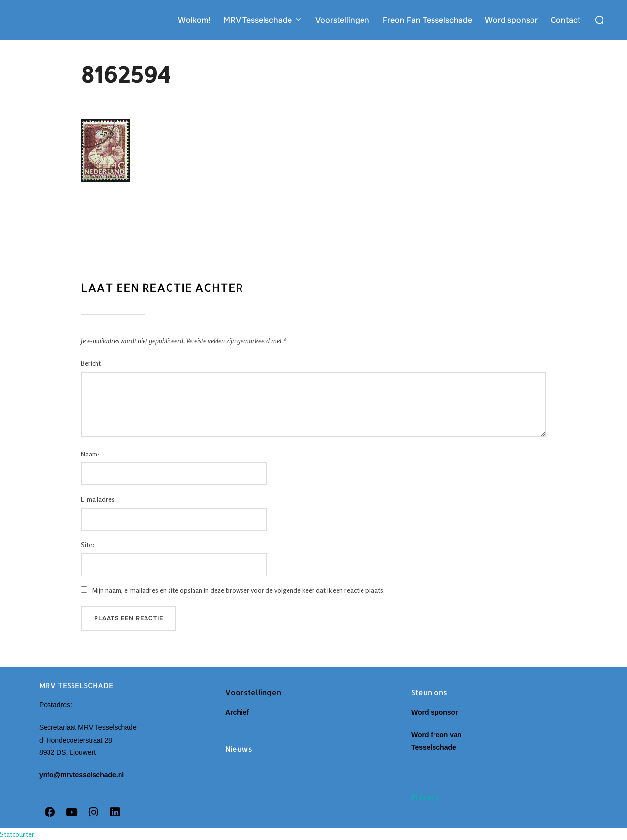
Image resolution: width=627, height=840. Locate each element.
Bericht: (92, 363)
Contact (566, 20)
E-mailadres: (99, 499)
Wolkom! (194, 20)
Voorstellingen (342, 20)
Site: (87, 544)
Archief (239, 712)
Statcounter (17, 834)
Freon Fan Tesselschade (427, 20)
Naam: (90, 454)
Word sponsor (511, 20)
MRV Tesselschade (263, 20)
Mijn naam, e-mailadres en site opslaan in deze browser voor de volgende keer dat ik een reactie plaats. (238, 590)
